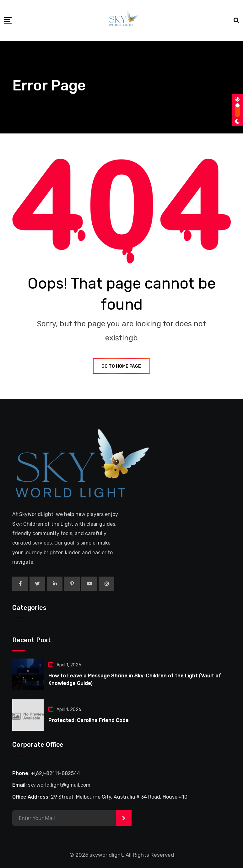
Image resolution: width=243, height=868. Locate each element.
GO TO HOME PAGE (121, 366)
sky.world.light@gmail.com (59, 785)
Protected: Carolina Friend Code (89, 720)
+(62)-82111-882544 (55, 773)
